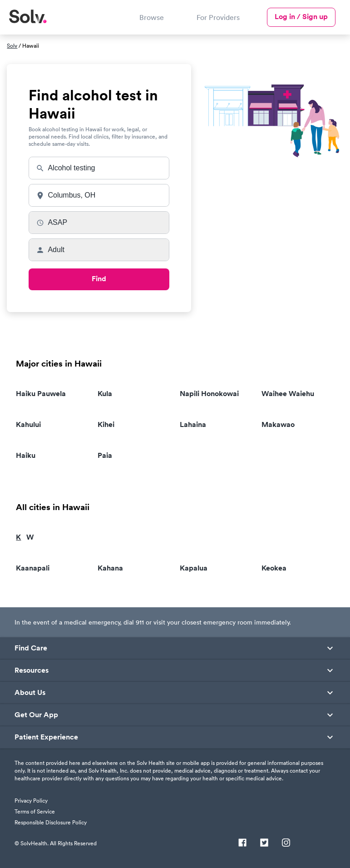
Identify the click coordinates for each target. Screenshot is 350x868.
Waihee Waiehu (288, 394)
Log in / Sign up (301, 17)
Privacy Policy (31, 801)
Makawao (278, 424)
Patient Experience (46, 737)
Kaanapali (33, 568)
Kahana (110, 568)
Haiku (26, 455)
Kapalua (194, 568)
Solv (12, 46)
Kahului (28, 424)
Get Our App (36, 715)
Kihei (106, 424)
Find (99, 279)
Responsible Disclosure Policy (51, 822)
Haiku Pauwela (41, 394)
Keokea (274, 568)
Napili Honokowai (209, 394)
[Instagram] (286, 843)
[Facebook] (242, 843)
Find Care (31, 648)
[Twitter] (264, 843)
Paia (105, 455)
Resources (32, 670)
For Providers (218, 17)
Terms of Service (35, 811)
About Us (30, 693)
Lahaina (193, 424)
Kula (105, 394)
